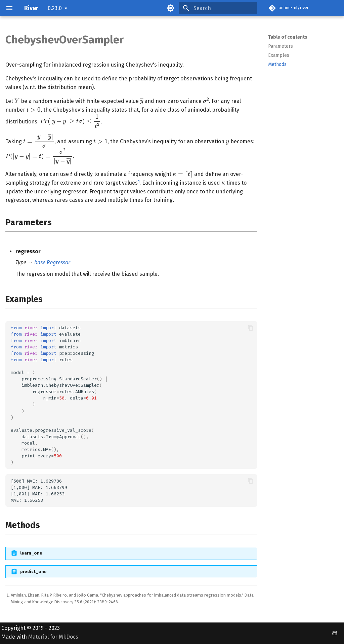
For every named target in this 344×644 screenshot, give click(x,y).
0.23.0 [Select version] (55, 8)
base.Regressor (52, 262)
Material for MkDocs (53, 637)
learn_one (31, 553)
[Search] (218, 8)
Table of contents (288, 37)
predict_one (33, 572)
